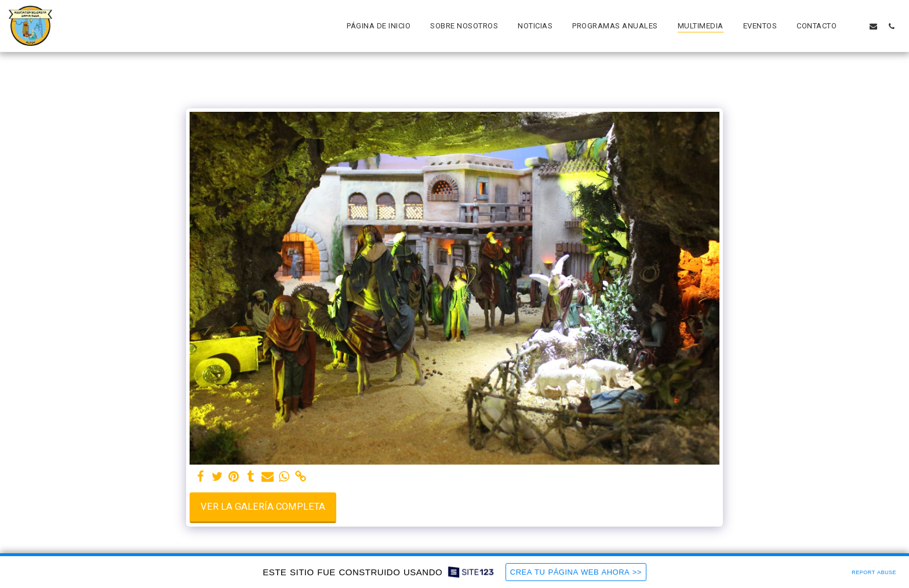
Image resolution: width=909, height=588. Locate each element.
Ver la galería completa (263, 507)
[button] (855, 26)
